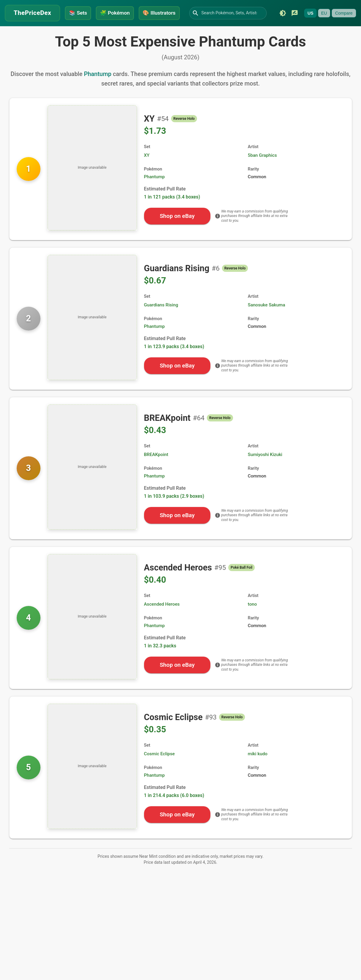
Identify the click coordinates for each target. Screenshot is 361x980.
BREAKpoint (156, 470)
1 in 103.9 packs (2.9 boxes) (174, 511)
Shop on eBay (177, 231)
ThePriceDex (32, 12)
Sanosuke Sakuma (267, 320)
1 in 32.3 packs (160, 661)
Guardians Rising (161, 320)
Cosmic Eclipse (160, 769)
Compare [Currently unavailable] (72, 31)
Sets (78, 12)
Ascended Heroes (162, 619)
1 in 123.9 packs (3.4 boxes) (174, 362)
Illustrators (160, 12)
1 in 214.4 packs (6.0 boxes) (174, 811)
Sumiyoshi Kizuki (265, 470)
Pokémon (115, 12)
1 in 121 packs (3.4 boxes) (172, 212)
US (38, 31)
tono (253, 619)
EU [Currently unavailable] (52, 31)
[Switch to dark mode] (11, 31)
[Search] (197, 13)
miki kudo (258, 769)
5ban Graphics (262, 170)
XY (147, 170)
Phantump (98, 89)
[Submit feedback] (23, 31)
